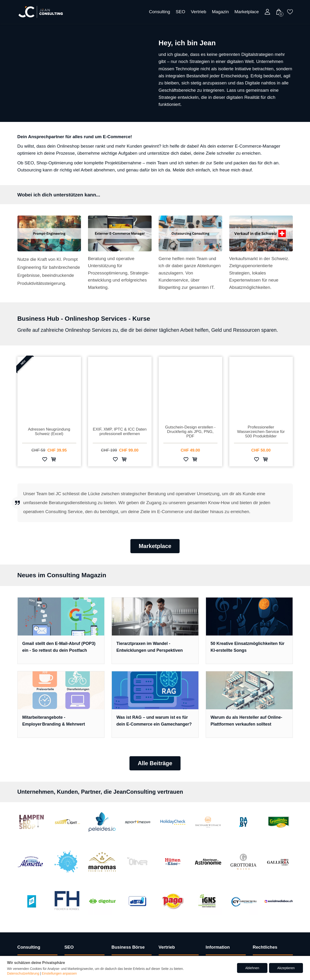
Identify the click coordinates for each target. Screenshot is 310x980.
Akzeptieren (286, 968)
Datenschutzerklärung (23, 973)
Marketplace (247, 12)
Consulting (160, 12)
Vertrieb (199, 12)
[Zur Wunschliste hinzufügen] (45, 460)
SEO (181, 12)
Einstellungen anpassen (59, 973)
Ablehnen (252, 968)
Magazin (220, 12)
